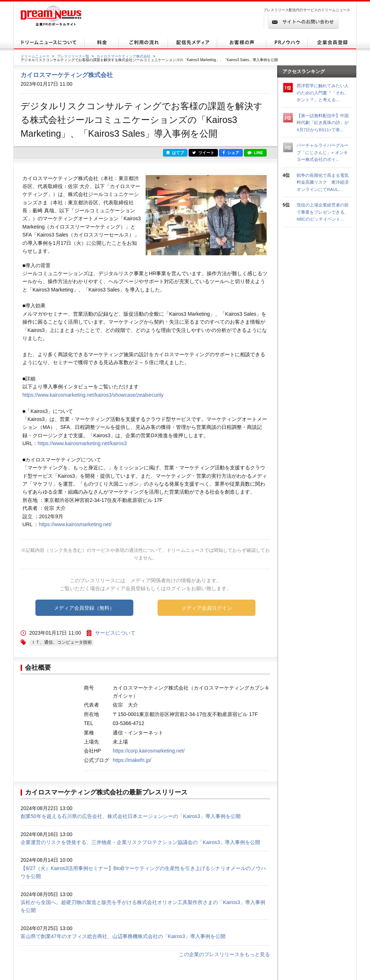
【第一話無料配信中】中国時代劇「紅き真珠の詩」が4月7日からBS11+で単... (323, 123)
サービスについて (115, 633)
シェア (231, 153)
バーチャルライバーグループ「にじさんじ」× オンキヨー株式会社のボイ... (323, 152)
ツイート (203, 153)
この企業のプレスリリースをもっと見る (224, 954)
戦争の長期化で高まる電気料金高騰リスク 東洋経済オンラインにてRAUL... (323, 182)
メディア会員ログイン (207, 608)
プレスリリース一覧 (73, 56)
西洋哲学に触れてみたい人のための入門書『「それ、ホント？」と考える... (323, 93)
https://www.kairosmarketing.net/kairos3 (82, 443)
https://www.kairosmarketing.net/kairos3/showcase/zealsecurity (93, 395)
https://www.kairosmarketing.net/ (75, 524)
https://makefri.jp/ (132, 760)
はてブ (175, 153)
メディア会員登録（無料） (84, 608)
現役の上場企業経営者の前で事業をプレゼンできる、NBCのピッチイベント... (323, 212)
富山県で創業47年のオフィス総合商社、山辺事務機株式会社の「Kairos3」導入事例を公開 (123, 936)
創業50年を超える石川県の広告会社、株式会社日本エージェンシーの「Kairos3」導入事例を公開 (131, 816)
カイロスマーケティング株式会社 (124, 56)
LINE (255, 153)
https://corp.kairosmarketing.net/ (149, 751)
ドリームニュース (35, 56)
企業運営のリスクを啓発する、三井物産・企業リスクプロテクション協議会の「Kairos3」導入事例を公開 (140, 842)
